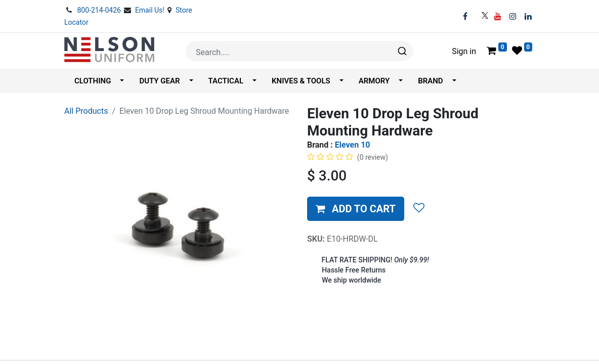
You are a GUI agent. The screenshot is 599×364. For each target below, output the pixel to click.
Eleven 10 (353, 145)
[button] (356, 209)
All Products (86, 111)
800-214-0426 (100, 10)
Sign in (464, 51)
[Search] (401, 51)
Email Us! (151, 10)
